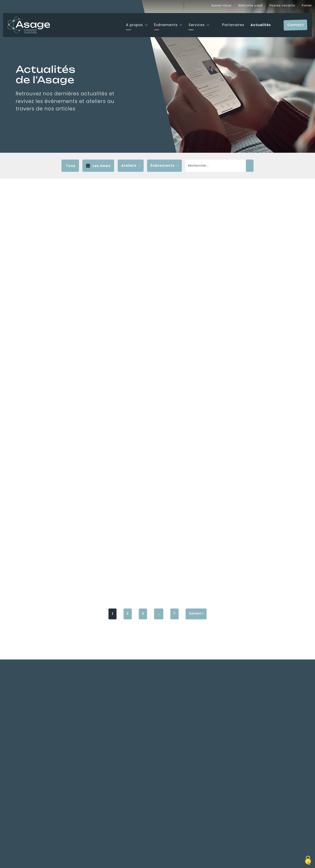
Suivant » (197, 762)
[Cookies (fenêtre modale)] (308, 861)
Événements (162, 23)
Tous (71, 166)
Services (194, 23)
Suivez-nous (221, 5)
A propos (130, 23)
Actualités (260, 23)
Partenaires (231, 23)
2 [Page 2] (126, 762)
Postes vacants (282, 5)
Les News (102, 166)
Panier (307, 5)
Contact (296, 23)
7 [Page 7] (174, 762)
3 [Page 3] (142, 762)
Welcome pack (250, 5)
